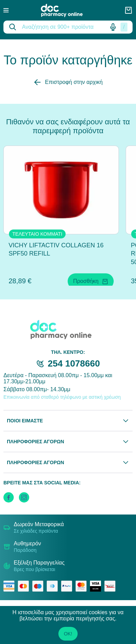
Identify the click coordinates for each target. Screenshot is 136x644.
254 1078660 (74, 363)
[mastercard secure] (83, 586)
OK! (68, 634)
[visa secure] (97, 586)
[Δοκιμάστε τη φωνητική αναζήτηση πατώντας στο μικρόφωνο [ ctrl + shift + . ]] (113, 27)
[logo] (67, 10)
